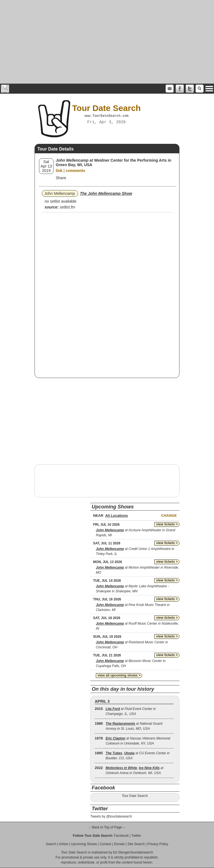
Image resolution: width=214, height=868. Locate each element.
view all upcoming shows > (119, 675)
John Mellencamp (60, 193)
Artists (63, 844)
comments (76, 171)
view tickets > (167, 524)
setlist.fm (67, 207)
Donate (119, 844)
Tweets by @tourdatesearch (111, 816)
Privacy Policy (158, 844)
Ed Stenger (121, 852)
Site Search (136, 844)
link (59, 171)
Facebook (121, 836)
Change (169, 516)
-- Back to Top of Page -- (107, 827)
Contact (105, 844)
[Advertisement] (107, 42)
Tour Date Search (135, 796)
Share (61, 178)
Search (51, 844)
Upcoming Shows (84, 844)
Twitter (136, 836)
